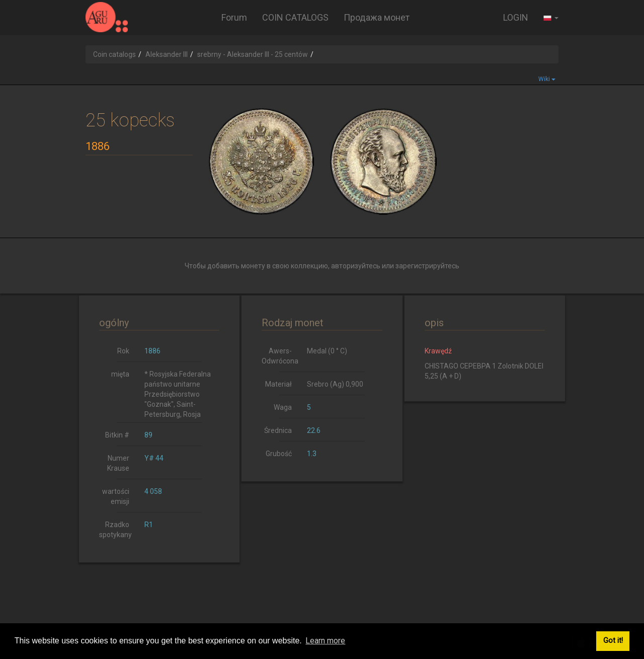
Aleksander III (167, 54)
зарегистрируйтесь (427, 266)
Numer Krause (118, 463)
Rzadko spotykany (115, 530)
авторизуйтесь (356, 266)
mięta (120, 374)
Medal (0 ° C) (327, 351)
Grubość (279, 454)
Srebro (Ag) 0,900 (335, 384)
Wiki (547, 79)
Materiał (278, 384)
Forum (234, 17)
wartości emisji (116, 496)
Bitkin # (117, 435)
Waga (283, 407)
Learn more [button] (325, 641)
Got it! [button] (613, 641)
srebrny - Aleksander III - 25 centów (253, 54)
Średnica (278, 430)
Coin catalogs (114, 54)
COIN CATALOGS (295, 17)
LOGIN (516, 17)
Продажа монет (377, 17)
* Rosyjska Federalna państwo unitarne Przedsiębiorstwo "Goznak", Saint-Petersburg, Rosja (178, 394)
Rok (123, 351)
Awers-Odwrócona (280, 356)
